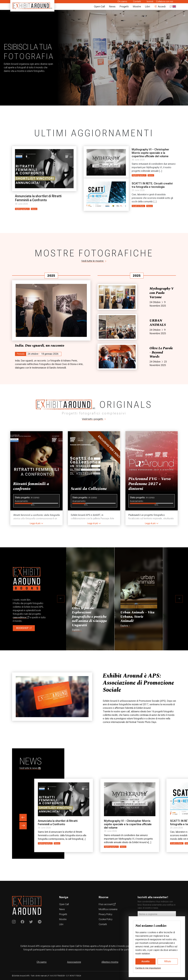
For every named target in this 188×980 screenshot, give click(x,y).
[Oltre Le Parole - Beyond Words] (117, 357)
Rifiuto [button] (168, 961)
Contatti (137, 2)
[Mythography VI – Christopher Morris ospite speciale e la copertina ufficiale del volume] (106, 162)
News (112, 6)
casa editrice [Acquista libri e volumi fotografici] (21, 617)
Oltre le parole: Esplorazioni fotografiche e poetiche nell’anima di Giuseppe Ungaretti (89, 617)
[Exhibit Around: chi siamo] (139, 683)
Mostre (137, 6)
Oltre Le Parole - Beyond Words (161, 352)
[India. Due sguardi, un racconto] (51, 310)
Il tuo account (107, 904)
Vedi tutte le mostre (94, 261)
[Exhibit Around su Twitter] (31, 922)
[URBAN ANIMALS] (117, 327)
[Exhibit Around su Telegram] (40, 922)
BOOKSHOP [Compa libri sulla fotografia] (24, 628)
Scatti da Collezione (89, 489)
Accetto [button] (145, 961)
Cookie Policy (106, 919)
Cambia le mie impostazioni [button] (148, 968)
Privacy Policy (105, 914)
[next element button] (23, 826)
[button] (61, 599)
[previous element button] (23, 818)
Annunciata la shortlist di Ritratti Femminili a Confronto (38, 198)
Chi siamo (122, 2)
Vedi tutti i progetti (94, 419)
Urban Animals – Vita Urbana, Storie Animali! (137, 617)
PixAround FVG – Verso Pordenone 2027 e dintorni (150, 484)
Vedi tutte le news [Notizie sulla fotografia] (30, 768)
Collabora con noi (165, 2)
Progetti (124, 6)
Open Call (99, 6)
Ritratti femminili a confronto (31, 486)
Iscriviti (150, 2)
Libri (147, 6)
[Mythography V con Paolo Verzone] (117, 297)
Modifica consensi (108, 909)
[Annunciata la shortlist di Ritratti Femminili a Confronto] (44, 169)
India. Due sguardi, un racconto (40, 346)
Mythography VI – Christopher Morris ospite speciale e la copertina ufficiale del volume (150, 153)
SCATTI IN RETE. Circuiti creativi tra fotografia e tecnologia (152, 185)
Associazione (74, 962)
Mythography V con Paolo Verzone (162, 293)
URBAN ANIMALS (158, 323)
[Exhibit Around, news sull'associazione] (52, 697)
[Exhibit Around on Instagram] (14, 922)
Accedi (160, 6)
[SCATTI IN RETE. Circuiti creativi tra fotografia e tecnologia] (106, 195)
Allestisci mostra (110, 962)
